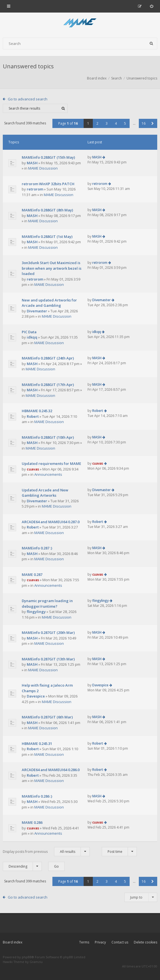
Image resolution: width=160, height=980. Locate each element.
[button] (153, 123)
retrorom (35, 189)
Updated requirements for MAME (51, 464)
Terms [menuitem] (84, 942)
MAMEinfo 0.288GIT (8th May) (47, 210)
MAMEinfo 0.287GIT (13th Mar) (48, 659)
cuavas (33, 469)
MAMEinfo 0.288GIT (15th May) (48, 157)
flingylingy (36, 612)
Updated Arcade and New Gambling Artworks (45, 493)
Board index (13, 942)
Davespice (36, 696)
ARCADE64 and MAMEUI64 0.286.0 (51, 770)
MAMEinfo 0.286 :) (37, 796)
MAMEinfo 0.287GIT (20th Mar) (48, 633)
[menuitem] (151, 6)
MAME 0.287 (32, 575)
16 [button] (144, 123)
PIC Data (29, 332)
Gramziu (36, 962)
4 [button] (116, 123)
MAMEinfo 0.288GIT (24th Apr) (48, 358)
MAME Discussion (43, 168)
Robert (33, 416)
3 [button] (107, 123)
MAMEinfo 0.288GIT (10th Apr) (48, 437)
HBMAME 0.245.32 (37, 411)
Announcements (48, 474)
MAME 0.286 (32, 822)
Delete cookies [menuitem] (146, 942)
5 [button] (125, 123)
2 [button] (97, 123)
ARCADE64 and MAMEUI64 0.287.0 (51, 522)
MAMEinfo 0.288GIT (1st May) (47, 236)
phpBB (27, 957)
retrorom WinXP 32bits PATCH (48, 184)
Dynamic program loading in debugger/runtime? (47, 604)
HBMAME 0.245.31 (37, 744)
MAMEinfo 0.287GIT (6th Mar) (47, 717)
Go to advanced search (28, 99)
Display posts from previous (46, 852)
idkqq (32, 337)
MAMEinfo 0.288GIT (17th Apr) (48, 385)
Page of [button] (68, 123)
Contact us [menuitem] (120, 942)
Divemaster (37, 311)
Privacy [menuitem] (100, 942)
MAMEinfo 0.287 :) (37, 548)
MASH (32, 163)
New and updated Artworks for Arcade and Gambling (49, 303)
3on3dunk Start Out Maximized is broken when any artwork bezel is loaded (52, 268)
